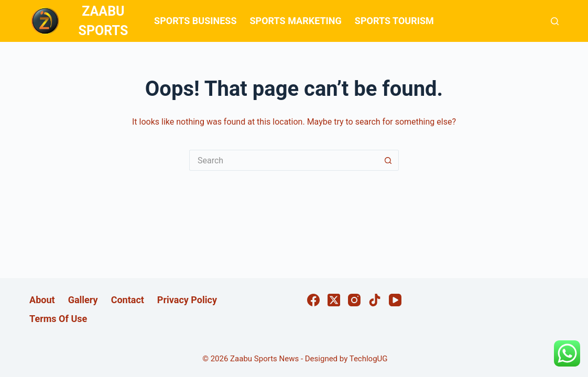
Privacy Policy (187, 300)
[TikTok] (375, 300)
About (42, 300)
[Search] (555, 21)
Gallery (83, 300)
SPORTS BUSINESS (195, 21)
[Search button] (388, 160)
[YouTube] (395, 300)
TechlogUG (369, 359)
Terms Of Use (58, 319)
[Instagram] (354, 300)
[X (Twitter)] (334, 300)
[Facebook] (313, 300)
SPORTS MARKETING (295, 21)
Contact (128, 300)
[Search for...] (284, 160)
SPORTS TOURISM (394, 21)
